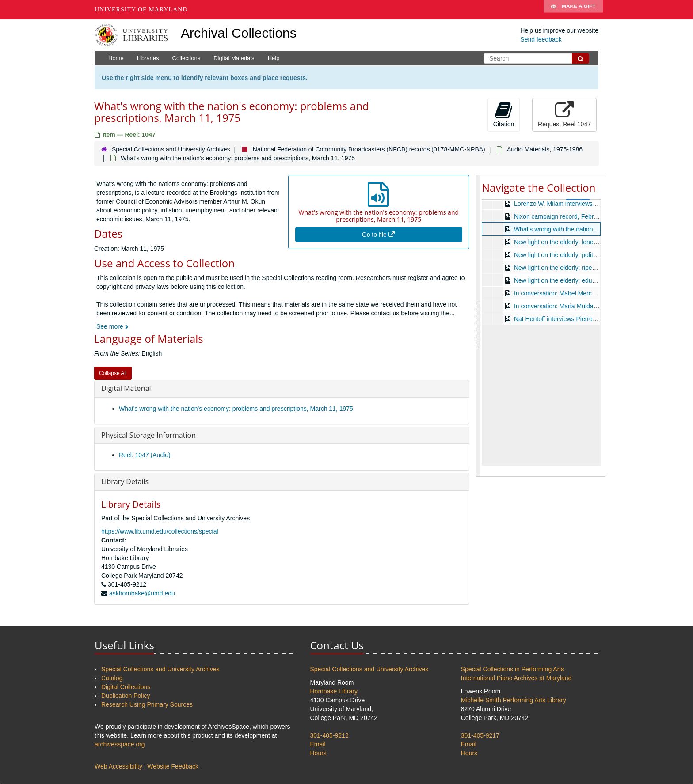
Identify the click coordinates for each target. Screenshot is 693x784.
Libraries (148, 58)
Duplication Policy (126, 696)
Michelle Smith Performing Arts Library (514, 700)
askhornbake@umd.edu (142, 593)
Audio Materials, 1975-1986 (545, 149)
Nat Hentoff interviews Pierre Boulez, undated (577, 319)
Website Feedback (173, 766)
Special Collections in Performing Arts (512, 669)
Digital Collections (126, 687)
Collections (187, 58)
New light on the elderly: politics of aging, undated (582, 255)
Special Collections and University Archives (171, 149)
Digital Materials (234, 58)
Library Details (125, 481)
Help (274, 58)
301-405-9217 (480, 735)
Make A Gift (573, 10)
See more (112, 326)
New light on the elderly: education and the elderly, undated (595, 280)
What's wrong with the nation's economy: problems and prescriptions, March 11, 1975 (236, 409)
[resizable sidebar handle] (478, 326)
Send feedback (541, 39)
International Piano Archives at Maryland (516, 678)
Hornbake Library (334, 691)
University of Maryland (141, 9)
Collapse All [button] (113, 373)
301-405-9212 (329, 735)
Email (318, 744)
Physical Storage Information (148, 435)
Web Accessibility (118, 766)
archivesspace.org (120, 744)
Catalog (112, 678)
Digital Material (126, 388)
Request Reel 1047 (564, 114)
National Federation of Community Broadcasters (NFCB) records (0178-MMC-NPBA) (369, 149)
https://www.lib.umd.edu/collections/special (160, 531)
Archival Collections (239, 33)
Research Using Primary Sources (147, 704)
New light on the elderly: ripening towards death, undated (592, 268)
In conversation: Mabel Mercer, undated (568, 293)
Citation (504, 114)
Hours (318, 753)
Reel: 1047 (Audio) (145, 455)
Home (116, 58)
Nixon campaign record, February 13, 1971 (573, 216)
